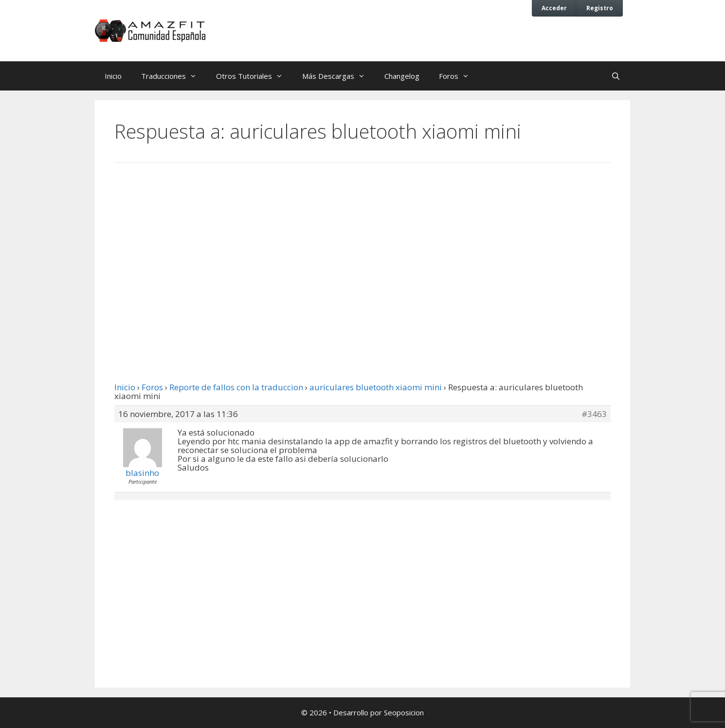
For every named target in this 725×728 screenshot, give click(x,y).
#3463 (594, 414)
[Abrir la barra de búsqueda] (616, 76)
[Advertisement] (362, 251)
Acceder (554, 8)
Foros (459, 76)
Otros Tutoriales (254, 76)
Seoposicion (404, 712)
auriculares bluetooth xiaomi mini (376, 387)
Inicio (113, 76)
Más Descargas (338, 76)
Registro (600, 8)
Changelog (402, 76)
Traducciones (174, 76)
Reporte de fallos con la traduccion (236, 387)
